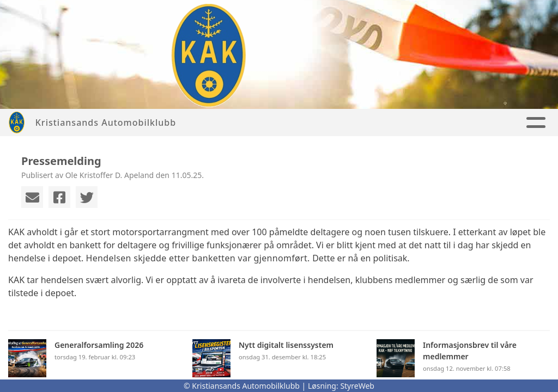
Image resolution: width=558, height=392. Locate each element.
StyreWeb (357, 386)
